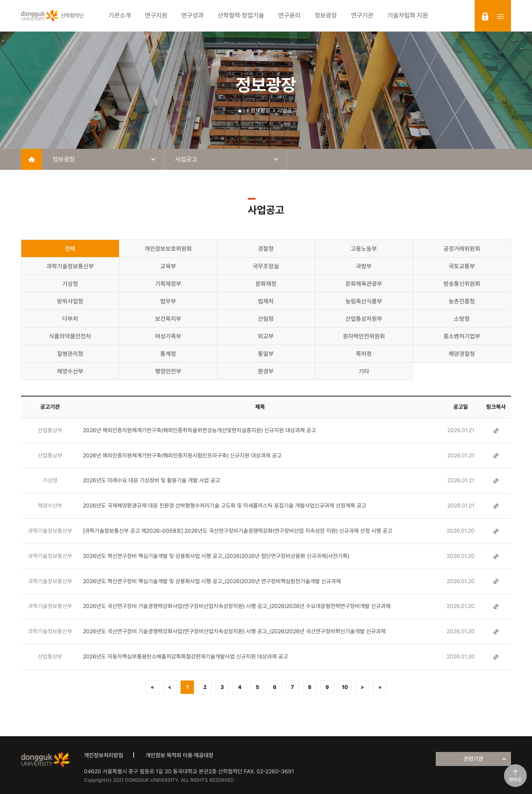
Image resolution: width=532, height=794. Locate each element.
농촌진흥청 (462, 301)
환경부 (266, 371)
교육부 (168, 266)
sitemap (500, 16)
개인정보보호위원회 (168, 249)
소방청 (462, 319)
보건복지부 (168, 319)
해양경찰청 (462, 354)
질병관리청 (70, 354)
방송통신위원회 (462, 284)
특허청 (364, 354)
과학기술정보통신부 (70, 266)
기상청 (70, 284)
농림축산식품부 (364, 301)
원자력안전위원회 (364, 336)
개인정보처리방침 (104, 755)
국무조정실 (266, 266)
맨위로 (515, 780)
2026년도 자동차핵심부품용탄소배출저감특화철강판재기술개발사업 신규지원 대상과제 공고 (185, 657)
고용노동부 (364, 249)
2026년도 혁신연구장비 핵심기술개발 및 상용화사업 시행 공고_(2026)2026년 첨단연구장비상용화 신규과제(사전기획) (216, 556)
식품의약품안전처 (70, 336)
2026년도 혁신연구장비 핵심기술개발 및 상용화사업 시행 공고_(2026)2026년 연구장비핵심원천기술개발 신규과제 (212, 581)
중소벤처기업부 (462, 336)
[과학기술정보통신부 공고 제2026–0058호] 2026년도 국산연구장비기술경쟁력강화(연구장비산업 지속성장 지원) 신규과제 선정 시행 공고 (238, 531)
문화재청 (266, 284)
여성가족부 (168, 336)
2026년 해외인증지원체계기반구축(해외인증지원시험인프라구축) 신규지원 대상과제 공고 (182, 455)
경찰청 (266, 249)
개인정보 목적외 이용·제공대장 (180, 755)
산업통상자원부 (364, 319)
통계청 (168, 354)
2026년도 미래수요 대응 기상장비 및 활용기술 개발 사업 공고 (152, 480)
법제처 (266, 301)
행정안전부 (168, 371)
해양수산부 (70, 371)
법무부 (168, 301)
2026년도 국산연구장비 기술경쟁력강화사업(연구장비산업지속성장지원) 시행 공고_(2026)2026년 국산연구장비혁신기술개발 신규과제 (234, 631)
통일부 (266, 354)
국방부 (364, 266)
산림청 (266, 319)
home (31, 159)
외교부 (266, 336)
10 (345, 687)
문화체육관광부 (364, 284)
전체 (70, 249)
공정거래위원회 (462, 249)
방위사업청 (70, 301)
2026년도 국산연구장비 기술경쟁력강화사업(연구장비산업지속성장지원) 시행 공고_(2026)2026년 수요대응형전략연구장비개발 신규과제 (237, 606)
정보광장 (260, 111)
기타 (364, 371)
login (485, 16)
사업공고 (287, 111)
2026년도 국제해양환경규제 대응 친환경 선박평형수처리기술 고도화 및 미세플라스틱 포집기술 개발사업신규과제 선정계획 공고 (225, 506)
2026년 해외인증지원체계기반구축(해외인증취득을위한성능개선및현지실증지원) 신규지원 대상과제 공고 (199, 430)
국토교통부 (462, 266)
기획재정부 (168, 284)
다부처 (70, 319)
